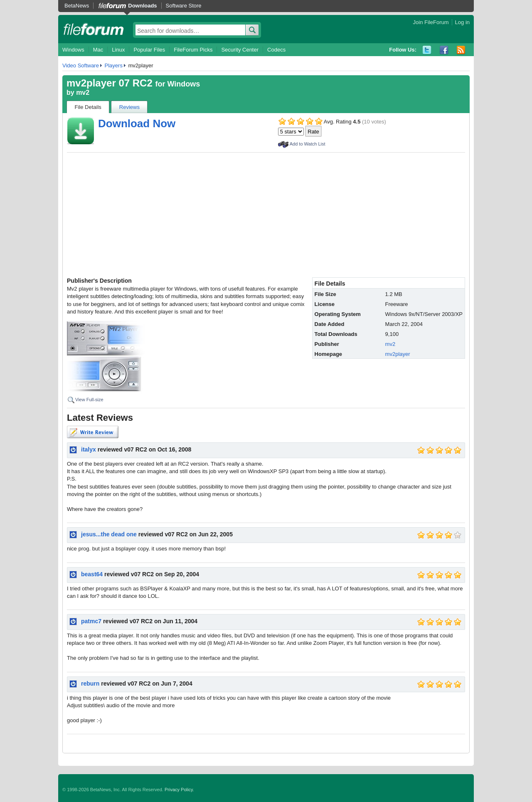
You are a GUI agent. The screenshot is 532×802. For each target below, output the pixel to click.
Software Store (184, 6)
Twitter (427, 50)
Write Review (93, 432)
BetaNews (77, 6)
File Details (88, 107)
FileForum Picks (193, 50)
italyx (89, 449)
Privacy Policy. (179, 790)
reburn (90, 684)
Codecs (276, 50)
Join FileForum (431, 22)
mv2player (398, 354)
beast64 (92, 574)
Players (114, 65)
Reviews (129, 107)
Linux (118, 50)
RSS (461, 50)
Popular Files (149, 50)
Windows (73, 50)
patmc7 (91, 621)
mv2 (83, 93)
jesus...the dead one (109, 534)
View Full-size (89, 400)
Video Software (81, 65)
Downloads (142, 6)
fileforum (94, 29)
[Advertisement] (266, 215)
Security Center (240, 50)
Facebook (444, 50)
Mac (98, 50)
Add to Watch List (308, 144)
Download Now (137, 123)
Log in (462, 22)
